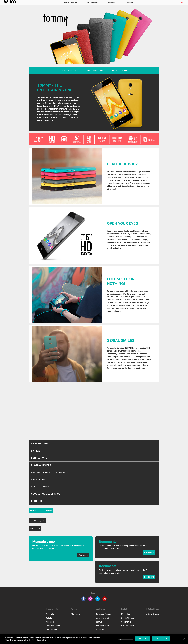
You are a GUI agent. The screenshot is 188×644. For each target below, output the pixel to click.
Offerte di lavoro (153, 614)
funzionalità (69, 70)
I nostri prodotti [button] (71, 2)
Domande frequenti (104, 614)
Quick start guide (37, 521)
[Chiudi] (184, 639)
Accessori (50, 622)
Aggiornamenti (102, 618)
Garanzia (100, 630)
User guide (83, 555)
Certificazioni (52, 630)
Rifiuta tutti (143, 639)
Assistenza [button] (113, 2)
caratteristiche (94, 70)
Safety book (35, 529)
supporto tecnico (119, 70)
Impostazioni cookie (126, 639)
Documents (149, 552)
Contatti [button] (131, 2)
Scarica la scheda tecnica (41, 511)
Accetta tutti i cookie (161, 639)
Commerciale (127, 622)
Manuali (100, 622)
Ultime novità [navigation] (93, 2)
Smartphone (51, 614)
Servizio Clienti (102, 626)
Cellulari (49, 618)
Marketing (125, 614)
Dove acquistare (53, 626)
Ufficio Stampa (128, 618)
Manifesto (75, 614)
